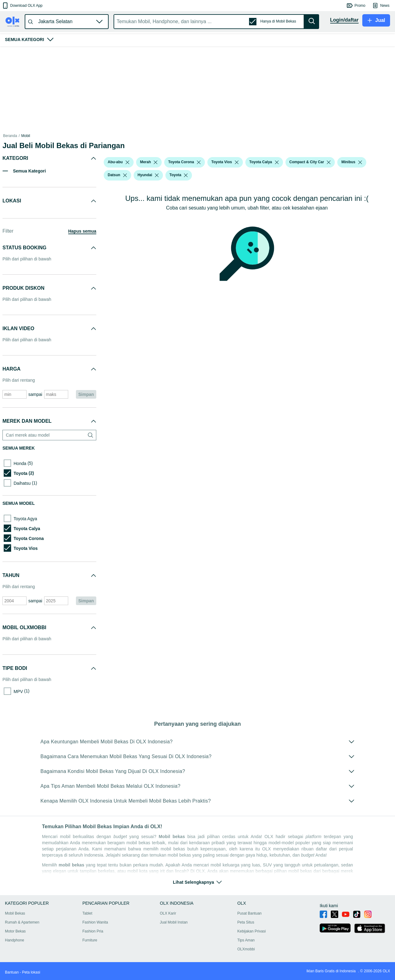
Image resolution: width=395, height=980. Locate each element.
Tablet (87, 913)
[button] (22, 6)
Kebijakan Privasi (252, 931)
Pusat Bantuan (249, 913)
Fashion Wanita (95, 922)
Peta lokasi (31, 972)
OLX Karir (168, 913)
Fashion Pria (93, 931)
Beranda (10, 136)
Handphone (15, 940)
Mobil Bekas (15, 913)
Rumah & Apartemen (22, 922)
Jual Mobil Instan (174, 922)
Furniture (90, 940)
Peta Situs (246, 922)
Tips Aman (246, 940)
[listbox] (127, 162)
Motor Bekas (15, 931)
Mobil (26, 136)
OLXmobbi (246, 949)
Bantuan (12, 972)
